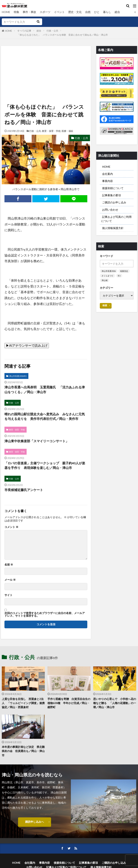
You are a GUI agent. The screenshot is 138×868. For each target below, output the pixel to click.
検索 (105, 305)
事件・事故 (29, 12)
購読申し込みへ (35, 822)
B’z (119, 276)
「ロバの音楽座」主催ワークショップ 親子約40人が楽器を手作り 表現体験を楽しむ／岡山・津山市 (45, 465)
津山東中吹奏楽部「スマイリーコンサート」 (37, 441)
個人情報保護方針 (113, 228)
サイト (8, 595)
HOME (6, 12)
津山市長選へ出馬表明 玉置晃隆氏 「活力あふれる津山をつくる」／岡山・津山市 (45, 390)
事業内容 (107, 181)
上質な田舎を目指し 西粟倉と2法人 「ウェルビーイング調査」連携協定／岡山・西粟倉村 (23, 703)
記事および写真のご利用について (116, 219)
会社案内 (107, 174)
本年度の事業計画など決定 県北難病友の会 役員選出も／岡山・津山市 (23, 751)
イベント (59, 12)
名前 (9, 565)
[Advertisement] (46, 62)
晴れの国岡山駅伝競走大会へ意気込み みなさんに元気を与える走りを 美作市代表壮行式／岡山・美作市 (45, 416)
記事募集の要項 (111, 195)
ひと (97, 12)
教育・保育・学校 (51, 131)
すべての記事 (24, 31)
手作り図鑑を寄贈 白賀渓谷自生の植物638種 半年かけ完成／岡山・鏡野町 (69, 703)
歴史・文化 (75, 12)
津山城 (105, 280)
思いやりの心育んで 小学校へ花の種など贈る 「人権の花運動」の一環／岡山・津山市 (115, 703)
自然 (88, 12)
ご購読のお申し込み (114, 202)
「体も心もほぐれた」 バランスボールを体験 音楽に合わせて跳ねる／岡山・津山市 (63, 35)
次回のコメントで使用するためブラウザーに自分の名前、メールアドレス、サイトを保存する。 (45, 614)
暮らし (107, 12)
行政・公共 (52, 31)
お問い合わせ (110, 210)
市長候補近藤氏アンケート (24, 490)
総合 (117, 12)
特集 (16, 12)
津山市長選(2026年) (18, 376)
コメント (11, 527)
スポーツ (45, 12)
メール (10, 580)
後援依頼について (113, 188)
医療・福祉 (67, 131)
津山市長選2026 (109, 271)
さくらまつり (107, 276)
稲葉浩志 (124, 271)
